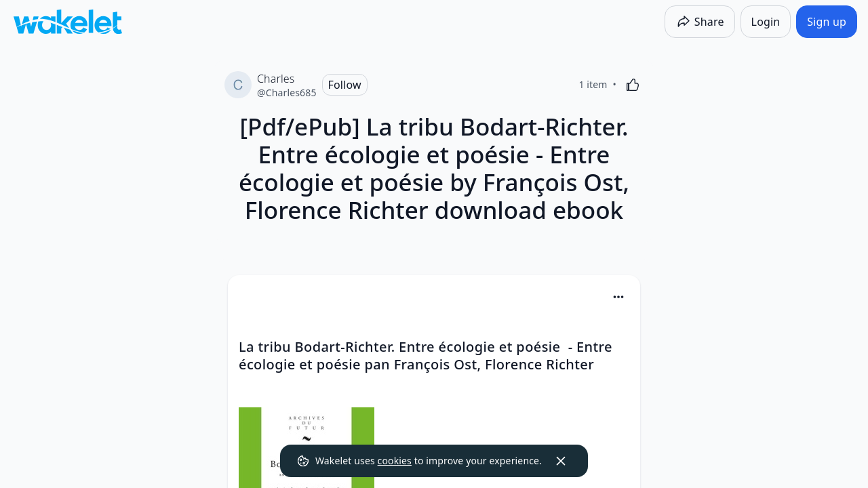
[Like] (633, 85)
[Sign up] (827, 22)
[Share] (700, 22)
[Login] (766, 22)
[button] (618, 298)
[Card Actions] (618, 297)
